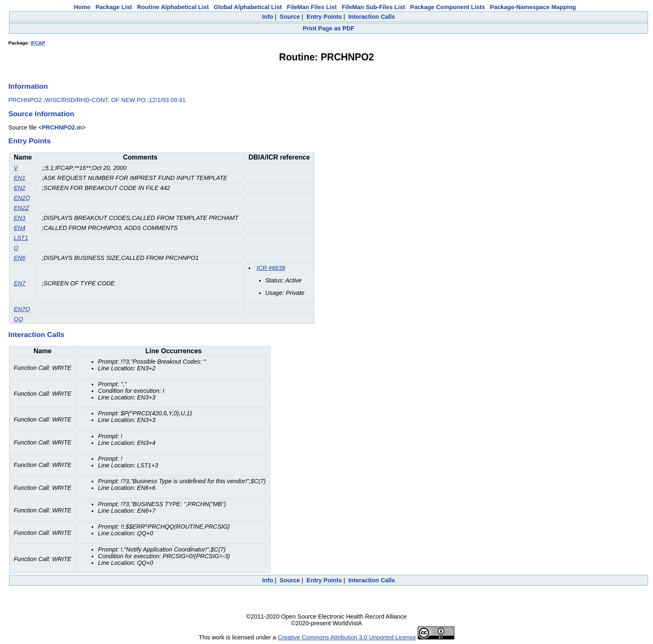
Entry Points (324, 17)
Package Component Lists (448, 7)
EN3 (20, 218)
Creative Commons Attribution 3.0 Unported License (347, 637)
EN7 (20, 283)
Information (28, 86)
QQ (18, 319)
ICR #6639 (271, 268)
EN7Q (22, 309)
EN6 (20, 258)
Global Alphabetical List (248, 7)
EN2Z (21, 208)
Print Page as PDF (329, 28)
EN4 (20, 228)
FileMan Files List (312, 7)
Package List (114, 7)
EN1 (20, 178)
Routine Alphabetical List (173, 7)
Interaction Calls (372, 17)
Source (290, 17)
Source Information (41, 114)
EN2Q (22, 198)
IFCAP (38, 43)
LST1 (21, 238)
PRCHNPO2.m (62, 127)
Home (82, 7)
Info (267, 17)
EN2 (20, 188)
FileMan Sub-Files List (374, 7)
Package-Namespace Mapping (533, 7)
